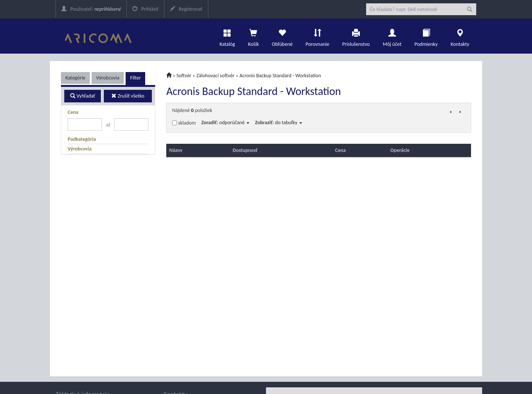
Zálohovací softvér (216, 76)
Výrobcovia (108, 78)
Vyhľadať (83, 96)
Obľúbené (282, 36)
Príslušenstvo (356, 36)
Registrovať (186, 9)
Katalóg (227, 36)
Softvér (184, 76)
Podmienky (426, 36)
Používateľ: (91, 9)
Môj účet (392, 36)
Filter (135, 78)
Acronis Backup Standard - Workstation (280, 76)
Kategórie (75, 78)
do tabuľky (289, 123)
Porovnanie (317, 36)
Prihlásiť (145, 9)
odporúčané (235, 123)
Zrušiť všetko (128, 96)
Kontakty (460, 36)
